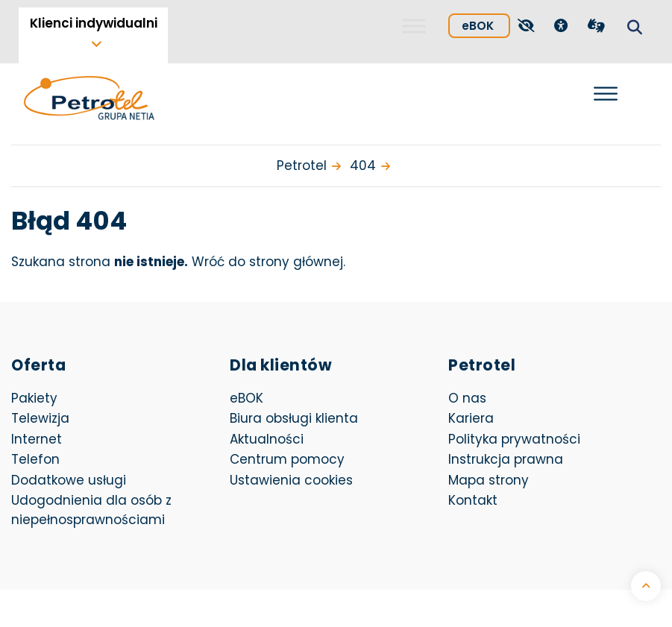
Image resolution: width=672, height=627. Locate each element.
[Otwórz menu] (606, 94)
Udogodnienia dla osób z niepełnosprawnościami (91, 510)
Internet (37, 439)
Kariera (471, 418)
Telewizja (40, 418)
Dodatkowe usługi (69, 480)
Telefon (35, 459)
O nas (467, 398)
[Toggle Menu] (414, 26)
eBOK (486, 23)
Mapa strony (489, 480)
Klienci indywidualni (94, 23)
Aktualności (267, 439)
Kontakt (473, 500)
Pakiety (34, 398)
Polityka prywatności (514, 439)
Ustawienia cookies (291, 480)
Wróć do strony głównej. (269, 262)
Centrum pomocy (287, 459)
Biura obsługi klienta (294, 418)
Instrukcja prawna (506, 459)
